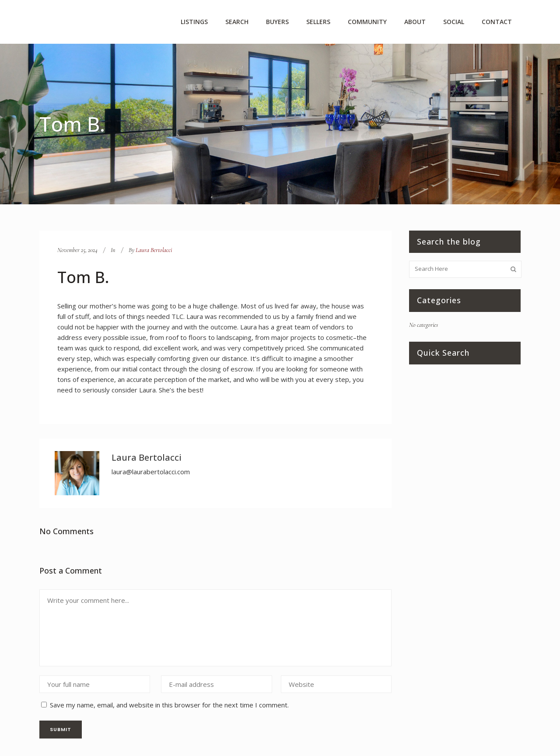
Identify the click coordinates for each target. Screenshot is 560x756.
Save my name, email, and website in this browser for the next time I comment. (169, 705)
